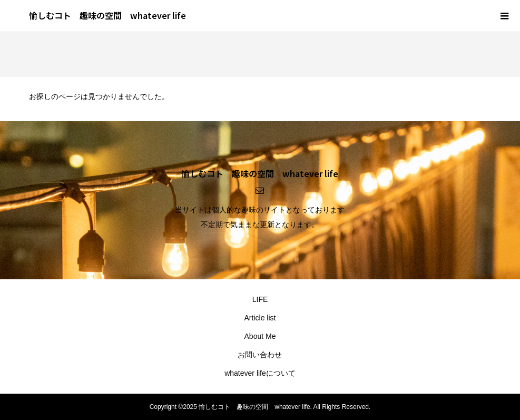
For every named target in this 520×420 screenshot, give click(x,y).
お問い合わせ (260, 355)
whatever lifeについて (260, 373)
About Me (260, 336)
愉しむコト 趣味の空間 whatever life (107, 15)
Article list (260, 318)
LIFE (260, 299)
